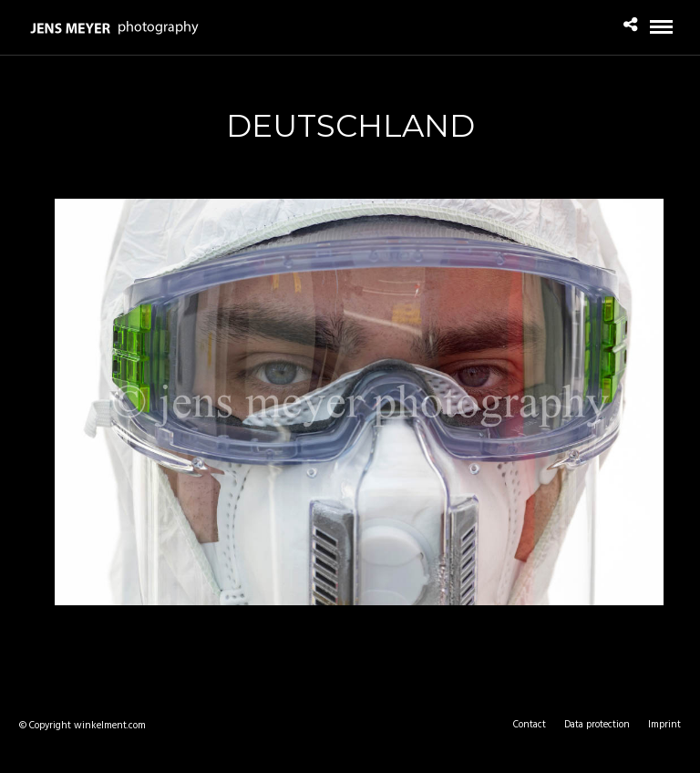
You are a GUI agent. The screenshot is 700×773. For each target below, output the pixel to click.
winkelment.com (110, 726)
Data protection (597, 725)
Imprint (664, 725)
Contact (530, 725)
